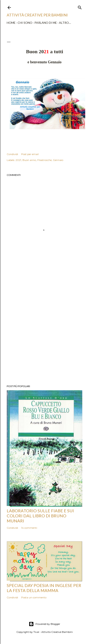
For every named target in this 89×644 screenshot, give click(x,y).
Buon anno (29, 160)
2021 (18, 160)
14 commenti (29, 528)
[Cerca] (80, 7)
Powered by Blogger (44, 624)
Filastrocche (44, 160)
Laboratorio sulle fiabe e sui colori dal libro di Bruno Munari (40, 516)
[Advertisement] (44, 329)
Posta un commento (34, 597)
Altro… (65, 23)
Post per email (30, 154)
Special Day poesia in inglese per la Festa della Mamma (44, 588)
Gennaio (58, 160)
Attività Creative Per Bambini (37, 15)
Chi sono (25, 23)
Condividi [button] (12, 154)
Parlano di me (46, 23)
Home (11, 23)
